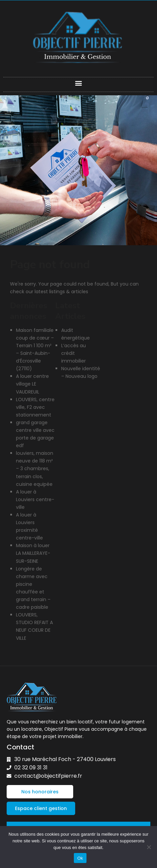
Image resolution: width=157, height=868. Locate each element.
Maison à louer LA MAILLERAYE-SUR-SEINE (33, 553)
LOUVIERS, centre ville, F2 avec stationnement (35, 407)
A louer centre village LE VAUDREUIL (32, 384)
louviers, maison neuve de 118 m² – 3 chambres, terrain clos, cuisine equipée (35, 468)
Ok (80, 858)
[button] (79, 83)
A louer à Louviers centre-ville (35, 499)
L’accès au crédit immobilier (74, 353)
